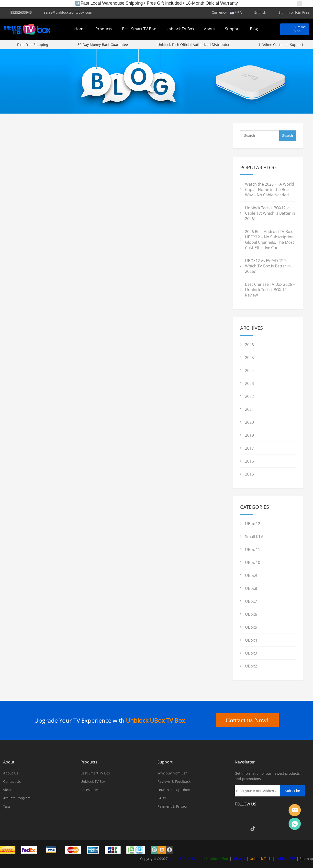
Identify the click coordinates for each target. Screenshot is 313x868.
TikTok (253, 828)
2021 (249, 409)
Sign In (284, 12)
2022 (249, 396)
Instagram (253, 818)
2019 (249, 435)
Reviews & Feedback (174, 781)
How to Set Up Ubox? (174, 790)
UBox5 (251, 627)
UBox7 (251, 601)
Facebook (240, 818)
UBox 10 (253, 562)
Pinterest (279, 818)
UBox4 (251, 640)
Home (80, 29)
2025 (249, 358)
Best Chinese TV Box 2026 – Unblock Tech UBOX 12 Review (270, 290)
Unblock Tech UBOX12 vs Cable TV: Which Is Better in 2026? (270, 213)
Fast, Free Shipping (33, 45)
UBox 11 (253, 550)
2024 (249, 370)
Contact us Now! (247, 720)
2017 (249, 448)
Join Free (302, 12)
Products (104, 29)
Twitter (266, 818)
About (210, 29)
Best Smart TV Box (139, 29)
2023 (249, 383)
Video (8, 790)
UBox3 (251, 653)
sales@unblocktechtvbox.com (68, 12)
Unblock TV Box (180, 29)
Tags (7, 806)
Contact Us (12, 781)
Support (233, 29)
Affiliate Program (17, 798)
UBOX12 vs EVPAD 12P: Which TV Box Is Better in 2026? (268, 266)
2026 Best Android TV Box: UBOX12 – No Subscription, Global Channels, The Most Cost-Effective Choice (270, 240)
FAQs (162, 798)
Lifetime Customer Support (281, 45)
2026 (249, 345)
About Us (11, 773)
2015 (249, 474)
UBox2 (251, 666)
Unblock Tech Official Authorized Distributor (194, 45)
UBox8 (251, 588)
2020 (249, 422)
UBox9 (251, 575)
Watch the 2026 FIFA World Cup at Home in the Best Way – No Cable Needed (270, 190)
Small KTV (254, 537)
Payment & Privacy (173, 806)
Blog (254, 29)
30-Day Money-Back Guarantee (103, 45)
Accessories (90, 790)
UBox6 (251, 614)
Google (240, 828)
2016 (249, 461)
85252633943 (21, 12)
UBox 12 (253, 524)
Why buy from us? (172, 773)
